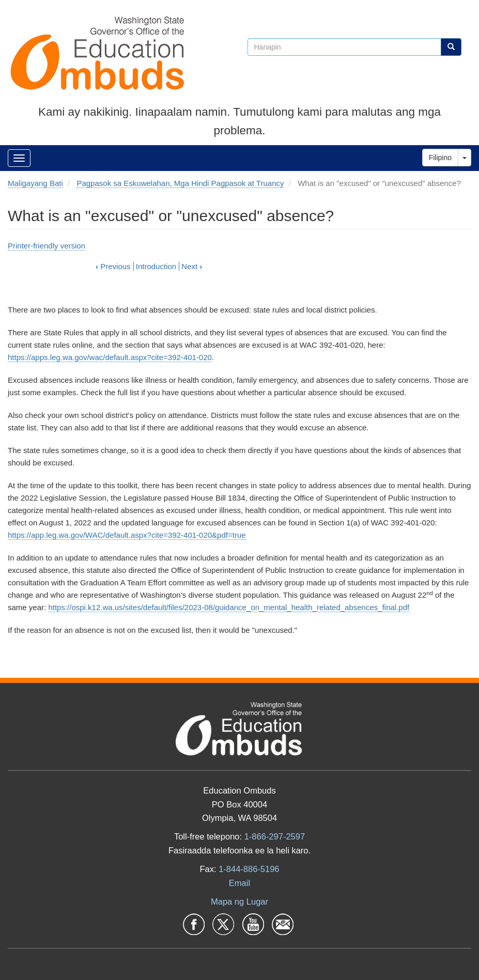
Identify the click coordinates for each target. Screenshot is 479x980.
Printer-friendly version (47, 246)
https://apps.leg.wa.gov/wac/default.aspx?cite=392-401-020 (110, 357)
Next (192, 266)
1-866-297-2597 (275, 836)
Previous (113, 266)
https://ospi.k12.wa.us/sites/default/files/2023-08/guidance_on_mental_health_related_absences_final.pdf (229, 607)
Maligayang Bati (35, 183)
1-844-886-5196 (249, 869)
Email (240, 883)
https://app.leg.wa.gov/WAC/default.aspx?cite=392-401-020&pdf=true (127, 535)
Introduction (156, 266)
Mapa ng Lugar (240, 901)
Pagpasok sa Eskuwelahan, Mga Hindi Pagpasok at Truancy (180, 183)
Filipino (440, 158)
